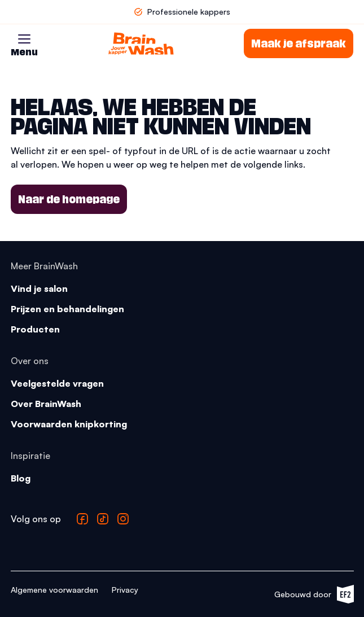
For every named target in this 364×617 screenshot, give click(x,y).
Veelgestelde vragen (57, 383)
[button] (24, 39)
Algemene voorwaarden (54, 590)
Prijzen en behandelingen (67, 309)
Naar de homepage (69, 199)
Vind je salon (39, 288)
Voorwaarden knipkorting (69, 424)
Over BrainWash (46, 404)
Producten (35, 329)
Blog (21, 478)
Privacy (125, 590)
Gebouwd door (314, 594)
